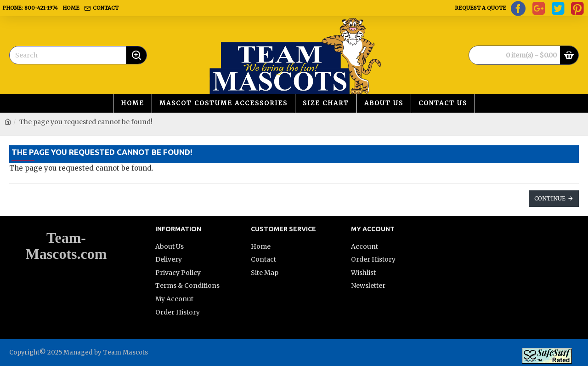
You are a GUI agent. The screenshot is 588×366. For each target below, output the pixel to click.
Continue (550, 198)
